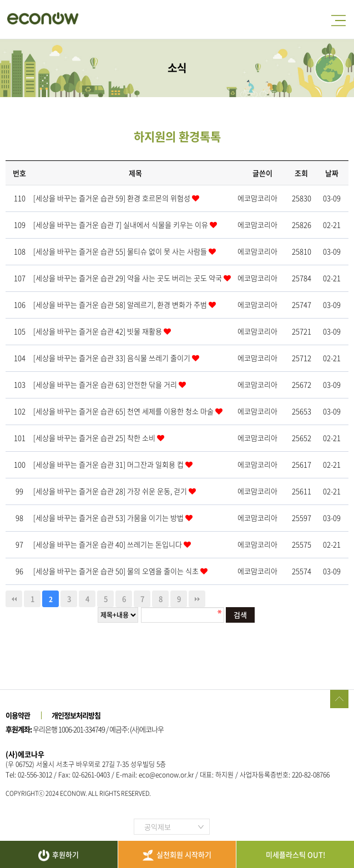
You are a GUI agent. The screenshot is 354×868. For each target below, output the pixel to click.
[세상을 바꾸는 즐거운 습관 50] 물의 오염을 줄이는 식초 (117, 571)
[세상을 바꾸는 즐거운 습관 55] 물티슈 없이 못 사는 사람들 (121, 251)
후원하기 (59, 855)
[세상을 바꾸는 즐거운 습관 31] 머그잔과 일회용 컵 (109, 464)
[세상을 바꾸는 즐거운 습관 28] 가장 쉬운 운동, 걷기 (111, 491)
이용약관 (18, 715)
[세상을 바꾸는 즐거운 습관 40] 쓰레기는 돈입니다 (108, 544)
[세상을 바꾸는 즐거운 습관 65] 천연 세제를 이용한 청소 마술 (124, 411)
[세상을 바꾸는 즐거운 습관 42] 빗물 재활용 (98, 331)
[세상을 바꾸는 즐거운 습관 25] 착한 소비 (95, 438)
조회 (301, 173)
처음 (14, 599)
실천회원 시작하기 (177, 855)
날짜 (332, 173)
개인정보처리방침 (76, 715)
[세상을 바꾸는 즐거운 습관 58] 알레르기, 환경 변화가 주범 (121, 304)
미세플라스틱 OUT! (295, 854)
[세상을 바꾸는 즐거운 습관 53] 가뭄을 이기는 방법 (109, 518)
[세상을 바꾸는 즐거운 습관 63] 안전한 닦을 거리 (106, 384)
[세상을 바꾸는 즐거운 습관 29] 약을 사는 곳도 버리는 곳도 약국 (128, 278)
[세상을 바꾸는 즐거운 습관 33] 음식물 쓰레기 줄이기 (113, 358)
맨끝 (197, 599)
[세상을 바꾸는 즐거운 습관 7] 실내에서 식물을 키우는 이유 (122, 224)
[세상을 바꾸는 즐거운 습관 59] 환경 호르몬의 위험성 (113, 198)
